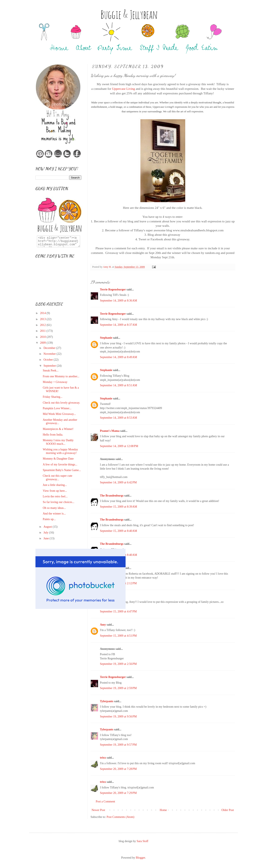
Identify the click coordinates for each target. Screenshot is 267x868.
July (46, 533)
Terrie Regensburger (113, 290)
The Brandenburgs (112, 496)
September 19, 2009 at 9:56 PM (118, 717)
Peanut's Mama (110, 431)
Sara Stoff (142, 841)
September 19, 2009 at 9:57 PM (118, 745)
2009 (43, 343)
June (46, 538)
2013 (43, 319)
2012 (43, 325)
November (50, 354)
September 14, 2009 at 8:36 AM (118, 301)
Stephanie (106, 338)
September (50, 366)
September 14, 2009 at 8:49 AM (118, 357)
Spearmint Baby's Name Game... (62, 470)
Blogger (140, 858)
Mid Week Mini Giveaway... (59, 414)
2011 (43, 331)
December (50, 348)
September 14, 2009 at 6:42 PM (118, 482)
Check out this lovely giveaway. (61, 403)
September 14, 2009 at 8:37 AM (118, 325)
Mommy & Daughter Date (58, 459)
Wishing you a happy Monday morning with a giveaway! (60, 451)
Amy (103, 625)
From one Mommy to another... (61, 376)
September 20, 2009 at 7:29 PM (118, 793)
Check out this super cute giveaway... (58, 478)
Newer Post (98, 810)
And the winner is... (54, 514)
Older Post (228, 810)
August (48, 527)
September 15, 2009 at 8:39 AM (118, 507)
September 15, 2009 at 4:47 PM (118, 611)
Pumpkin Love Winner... (57, 408)
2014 (43, 313)
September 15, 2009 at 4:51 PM (118, 636)
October (48, 360)
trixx (103, 758)
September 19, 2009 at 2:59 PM (118, 688)
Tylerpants (107, 701)
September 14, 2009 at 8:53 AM (118, 418)
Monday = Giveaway (55, 382)
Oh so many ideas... (54, 508)
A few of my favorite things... (60, 464)
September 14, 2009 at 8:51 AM (118, 385)
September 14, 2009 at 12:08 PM (119, 446)
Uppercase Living (123, 89)
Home (163, 810)
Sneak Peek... (51, 371)
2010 (43, 337)
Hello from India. (53, 435)
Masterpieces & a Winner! (58, 429)
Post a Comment (105, 801)
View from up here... (55, 491)
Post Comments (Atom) (120, 817)
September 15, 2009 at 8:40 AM (118, 531)
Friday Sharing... (53, 397)
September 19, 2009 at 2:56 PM (118, 664)
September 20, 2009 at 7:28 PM (118, 769)
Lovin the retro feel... (55, 496)
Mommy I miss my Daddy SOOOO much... (58, 442)
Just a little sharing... (55, 485)
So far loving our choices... (59, 502)
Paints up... (49, 519)
